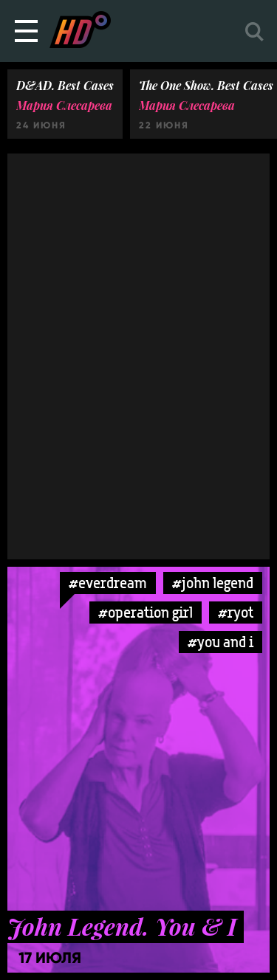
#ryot (236, 612)
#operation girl (146, 612)
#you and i (220, 642)
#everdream (108, 583)
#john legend (213, 583)
